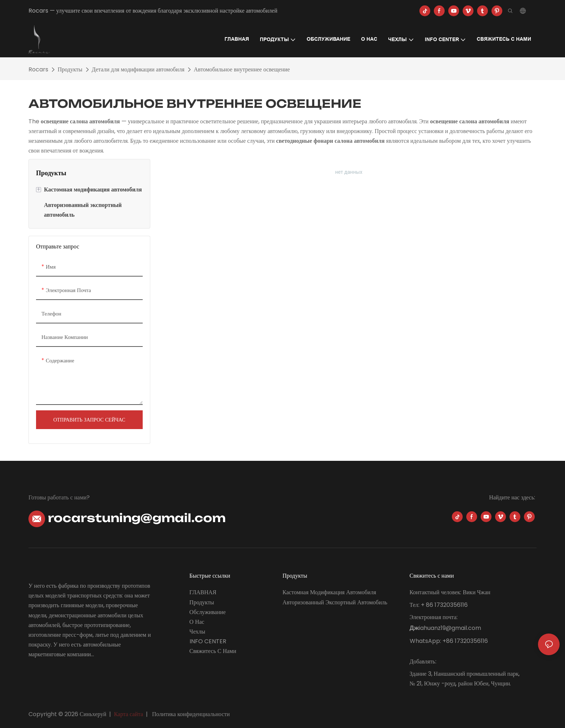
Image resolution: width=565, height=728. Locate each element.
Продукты (70, 69)
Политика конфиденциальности (191, 714)
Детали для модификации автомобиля (138, 69)
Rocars (38, 69)
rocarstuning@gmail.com (127, 518)
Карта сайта (128, 714)
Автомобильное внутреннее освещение (242, 69)
